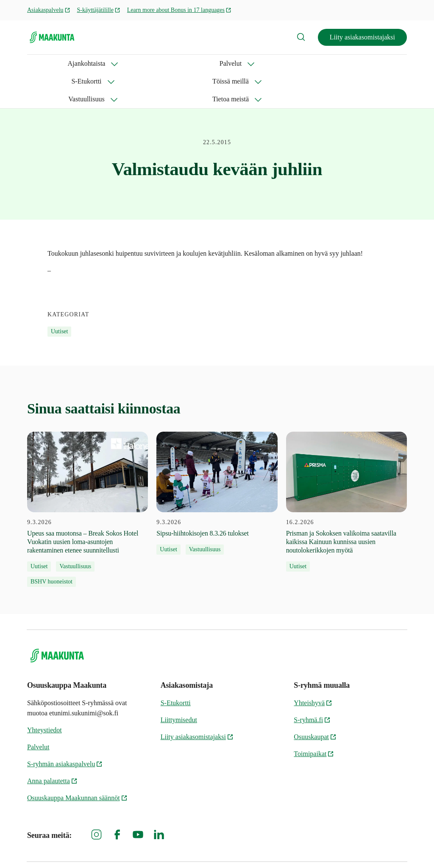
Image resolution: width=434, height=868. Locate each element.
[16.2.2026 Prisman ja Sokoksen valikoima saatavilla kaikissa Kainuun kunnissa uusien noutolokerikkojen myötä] (346, 466)
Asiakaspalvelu (49, 10)
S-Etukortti (153, 63)
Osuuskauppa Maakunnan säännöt (77, 762)
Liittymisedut (179, 684)
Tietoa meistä (335, 63)
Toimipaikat (314, 718)
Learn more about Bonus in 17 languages (179, 10)
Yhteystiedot (45, 694)
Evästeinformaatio (382, 847)
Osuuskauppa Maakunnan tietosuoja (299, 847)
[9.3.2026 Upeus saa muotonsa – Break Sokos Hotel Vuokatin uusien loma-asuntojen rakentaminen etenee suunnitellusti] (88, 474)
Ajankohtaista (46, 63)
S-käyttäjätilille (99, 10)
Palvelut (101, 63)
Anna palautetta (52, 745)
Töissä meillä (211, 63)
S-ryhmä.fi (312, 684)
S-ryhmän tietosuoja (214, 847)
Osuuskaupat (315, 701)
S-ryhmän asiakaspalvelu (65, 728)
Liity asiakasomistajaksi (362, 37)
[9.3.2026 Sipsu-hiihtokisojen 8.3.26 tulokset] (217, 458)
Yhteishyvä (313, 667)
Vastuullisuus (273, 63)
